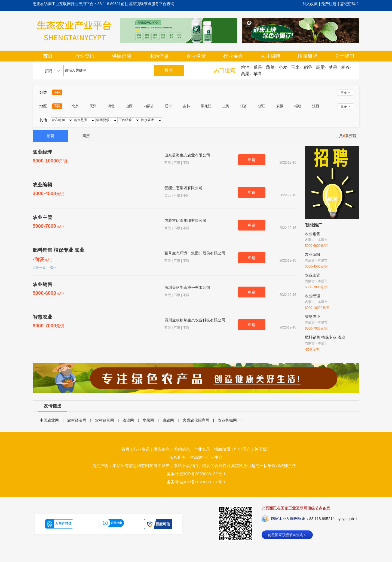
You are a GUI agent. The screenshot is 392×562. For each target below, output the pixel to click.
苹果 (333, 67)
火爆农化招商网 (196, 420)
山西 (129, 106)
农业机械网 (227, 420)
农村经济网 (77, 420)
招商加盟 (307, 56)
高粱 (320, 67)
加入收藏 (310, 4)
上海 (226, 106)
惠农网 (168, 420)
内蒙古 (149, 106)
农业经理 (42, 152)
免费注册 (329, 4)
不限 (57, 92)
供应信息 (122, 56)
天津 (93, 106)
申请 (252, 160)
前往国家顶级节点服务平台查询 (148, 4)
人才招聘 (270, 56)
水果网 (148, 420)
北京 (75, 106)
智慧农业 (42, 317)
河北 (111, 106)
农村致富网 (105, 420)
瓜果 (258, 67)
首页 (48, 56)
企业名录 (196, 56)
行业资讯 (85, 56)
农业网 (128, 420)
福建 (298, 106)
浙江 (262, 106)
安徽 (280, 106)
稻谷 (308, 67)
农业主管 (42, 217)
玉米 (295, 67)
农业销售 (42, 284)
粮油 (245, 67)
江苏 (244, 106)
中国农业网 (49, 420)
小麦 (283, 67)
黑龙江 (206, 106)
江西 (316, 106)
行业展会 (233, 56)
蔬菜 (270, 67)
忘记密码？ (350, 4)
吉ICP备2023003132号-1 (203, 482)
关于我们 (344, 56)
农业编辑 (42, 185)
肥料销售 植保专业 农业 (59, 250)
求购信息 (159, 56)
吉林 (186, 106)
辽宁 (169, 106)
